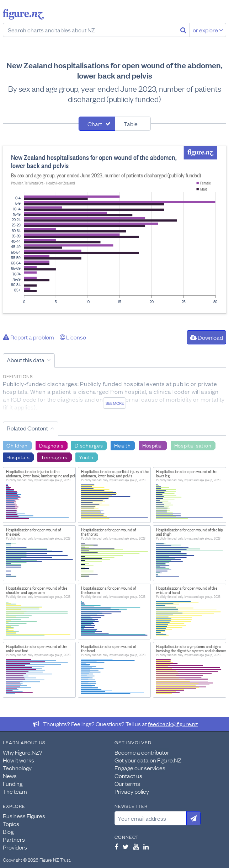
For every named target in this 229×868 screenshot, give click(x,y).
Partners (14, 839)
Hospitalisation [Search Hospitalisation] (193, 445)
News (10, 776)
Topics (11, 824)
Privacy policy (132, 791)
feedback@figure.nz (173, 724)
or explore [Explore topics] (208, 30)
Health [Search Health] (122, 445)
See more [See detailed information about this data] (115, 403)
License (73, 337)
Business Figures (24, 816)
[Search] (183, 30)
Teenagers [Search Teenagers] (54, 457)
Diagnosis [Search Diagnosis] (51, 445)
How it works (18, 760)
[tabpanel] (114, 229)
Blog (8, 831)
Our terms (127, 783)
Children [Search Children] (17, 445)
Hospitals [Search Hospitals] (18, 457)
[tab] (97, 124)
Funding (13, 783)
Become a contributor (142, 752)
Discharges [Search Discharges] (89, 445)
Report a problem (28, 337)
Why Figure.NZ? (23, 752)
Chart (95, 124)
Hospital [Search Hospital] (153, 445)
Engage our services (140, 768)
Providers (15, 847)
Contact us (128, 776)
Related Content (27, 428)
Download (206, 337)
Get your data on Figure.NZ (148, 760)
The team (15, 791)
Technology (17, 768)
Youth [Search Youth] (86, 457)
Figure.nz (23, 14)
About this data (26, 360)
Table (131, 124)
